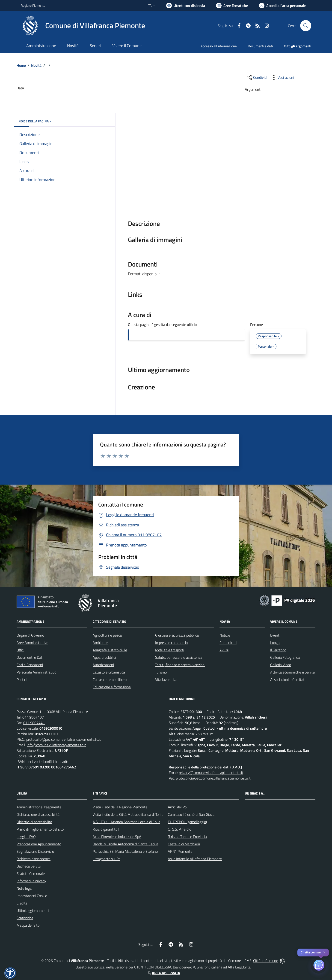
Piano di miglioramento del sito (40, 829)
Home (21, 65)
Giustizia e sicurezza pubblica (177, 635)
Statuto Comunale (31, 874)
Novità (36, 65)
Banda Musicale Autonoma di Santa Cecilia (125, 844)
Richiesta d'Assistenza (34, 859)
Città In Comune (266, 961)
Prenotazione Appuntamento (39, 844)
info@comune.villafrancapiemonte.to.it (56, 745)
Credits (22, 903)
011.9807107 (33, 717)
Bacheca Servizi (29, 866)
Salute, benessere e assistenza (179, 657)
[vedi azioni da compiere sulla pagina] (282, 77)
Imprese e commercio (171, 643)
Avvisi (224, 650)
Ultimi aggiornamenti (33, 910)
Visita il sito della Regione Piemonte (120, 807)
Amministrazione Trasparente (39, 807)
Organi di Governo (30, 635)
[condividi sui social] (257, 77)
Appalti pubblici (104, 657)
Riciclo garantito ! (106, 829)
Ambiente (100, 643)
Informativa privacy (31, 881)
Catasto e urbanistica (109, 672)
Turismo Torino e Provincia (187, 837)
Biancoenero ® (184, 967)
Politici (22, 680)
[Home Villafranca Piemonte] (83, 26)
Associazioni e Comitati (288, 680)
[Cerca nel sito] (306, 26)
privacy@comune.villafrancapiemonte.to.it (211, 773)
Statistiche (25, 918)
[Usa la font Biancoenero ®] (186, 6)
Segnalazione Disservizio (35, 851)
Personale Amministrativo (36, 672)
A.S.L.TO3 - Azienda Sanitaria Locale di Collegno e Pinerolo (137, 822)
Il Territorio (278, 650)
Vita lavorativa (166, 680)
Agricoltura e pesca (107, 635)
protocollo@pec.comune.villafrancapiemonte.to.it (64, 739)
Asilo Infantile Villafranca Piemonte (195, 859)
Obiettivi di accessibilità (34, 822)
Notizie (225, 635)
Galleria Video (281, 665)
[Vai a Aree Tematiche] (232, 6)
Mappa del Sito (28, 925)
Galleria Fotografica (285, 657)
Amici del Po (177, 807)
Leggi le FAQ (26, 837)
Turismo (161, 672)
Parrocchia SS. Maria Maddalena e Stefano (125, 851)
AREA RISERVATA (163, 973)
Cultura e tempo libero (110, 680)
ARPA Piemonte (180, 851)
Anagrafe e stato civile (110, 650)
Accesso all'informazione (219, 46)
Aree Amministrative (32, 643)
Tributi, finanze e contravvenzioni (180, 665)
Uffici (20, 650)
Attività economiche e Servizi (292, 672)
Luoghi (275, 643)
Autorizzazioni (103, 665)
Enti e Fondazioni (30, 665)
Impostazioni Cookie (32, 896)
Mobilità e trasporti (170, 650)
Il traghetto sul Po (107, 859)
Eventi (275, 635)
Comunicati (228, 643)
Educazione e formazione (112, 687)
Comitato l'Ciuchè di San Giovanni (194, 814)
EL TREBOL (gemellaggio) (187, 822)
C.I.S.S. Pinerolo (179, 829)
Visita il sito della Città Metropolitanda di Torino (129, 814)
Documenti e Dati (30, 657)
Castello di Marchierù (184, 844)
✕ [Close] (324, 952)
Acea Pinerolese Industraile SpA (117, 837)
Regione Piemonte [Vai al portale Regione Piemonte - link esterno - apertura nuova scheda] (33, 5)
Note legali (25, 888)
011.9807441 (34, 723)
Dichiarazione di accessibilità (38, 814)
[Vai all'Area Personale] (282, 6)
